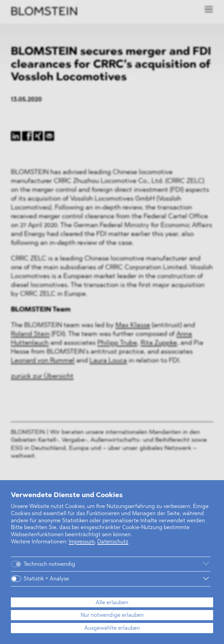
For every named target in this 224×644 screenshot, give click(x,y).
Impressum (82, 542)
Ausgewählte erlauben (112, 628)
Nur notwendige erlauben (112, 615)
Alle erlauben (112, 603)
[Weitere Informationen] (148, 564)
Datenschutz (113, 542)
